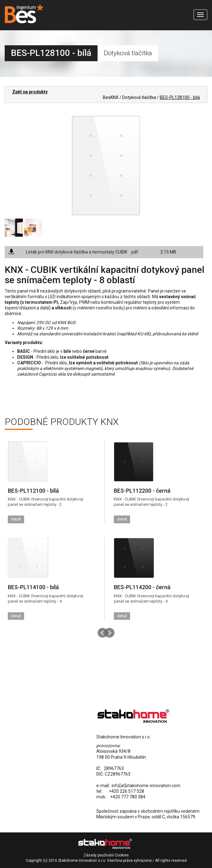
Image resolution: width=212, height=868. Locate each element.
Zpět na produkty (30, 92)
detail (16, 519)
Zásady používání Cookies (106, 855)
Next (109, 633)
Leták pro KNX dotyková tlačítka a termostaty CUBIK (77, 252)
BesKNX (111, 97)
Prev (103, 633)
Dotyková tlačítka (139, 97)
